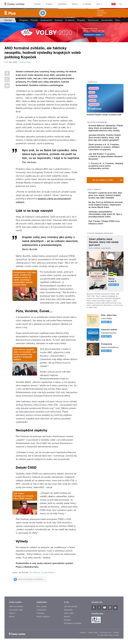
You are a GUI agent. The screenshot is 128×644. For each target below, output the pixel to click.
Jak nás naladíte (71, 606)
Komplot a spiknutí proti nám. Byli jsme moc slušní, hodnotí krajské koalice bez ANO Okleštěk (111, 218)
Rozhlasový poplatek (73, 623)
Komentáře (107, 20)
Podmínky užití (106, 633)
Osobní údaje (93, 633)
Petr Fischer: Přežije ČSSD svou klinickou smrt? (111, 258)
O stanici (70, 20)
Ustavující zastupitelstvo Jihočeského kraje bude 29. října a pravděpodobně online (112, 246)
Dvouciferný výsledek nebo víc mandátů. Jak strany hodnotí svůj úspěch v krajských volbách (25, 354)
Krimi (92, 92)
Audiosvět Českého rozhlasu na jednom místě (104, 115)
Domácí (8, 20)
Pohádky (93, 96)
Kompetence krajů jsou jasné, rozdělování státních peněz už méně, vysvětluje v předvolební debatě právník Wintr (25, 279)
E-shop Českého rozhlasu (100, 271)
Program (49, 4)
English (116, 633)
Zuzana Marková (48, 572)
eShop (12, 617)
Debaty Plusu (26, 62)
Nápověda (68, 610)
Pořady (34, 20)
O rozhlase (87, 4)
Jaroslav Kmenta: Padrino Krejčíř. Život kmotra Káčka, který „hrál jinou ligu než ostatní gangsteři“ (111, 147)
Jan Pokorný (35, 572)
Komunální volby (16, 610)
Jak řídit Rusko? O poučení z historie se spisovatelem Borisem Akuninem (111, 173)
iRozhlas (37, 4)
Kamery (100, 15)
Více (118, 20)
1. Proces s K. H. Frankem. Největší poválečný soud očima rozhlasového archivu (112, 184)
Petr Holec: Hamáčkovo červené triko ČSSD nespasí (23, 496)
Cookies (83, 633)
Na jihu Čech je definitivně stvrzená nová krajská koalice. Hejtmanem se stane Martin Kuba (111, 232)
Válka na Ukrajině (16, 606)
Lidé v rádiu (69, 613)
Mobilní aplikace (43, 617)
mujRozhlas (62, 4)
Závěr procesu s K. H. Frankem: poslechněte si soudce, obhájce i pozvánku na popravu (112, 161)
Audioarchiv (102, 13)
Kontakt (67, 620)
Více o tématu (94, 209)
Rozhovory (93, 20)
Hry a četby (94, 88)
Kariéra (67, 617)
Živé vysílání (94, 104)
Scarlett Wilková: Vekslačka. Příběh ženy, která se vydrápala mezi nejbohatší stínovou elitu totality (111, 132)
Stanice (75, 4)
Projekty (81, 20)
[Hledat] (120, 4)
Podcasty (41, 613)
